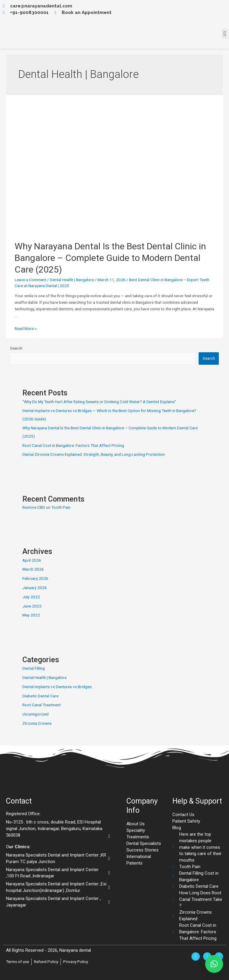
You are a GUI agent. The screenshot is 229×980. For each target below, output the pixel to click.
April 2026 (32, 560)
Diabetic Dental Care (40, 696)
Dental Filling (34, 668)
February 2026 (35, 578)
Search (16, 348)
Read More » (25, 328)
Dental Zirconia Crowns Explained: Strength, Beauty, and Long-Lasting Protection (94, 454)
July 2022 (31, 597)
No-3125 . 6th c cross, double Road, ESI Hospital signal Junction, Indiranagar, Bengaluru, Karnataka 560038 (54, 829)
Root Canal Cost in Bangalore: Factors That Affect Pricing (73, 445)
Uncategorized (35, 714)
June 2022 (32, 606)
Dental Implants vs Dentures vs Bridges (57, 687)
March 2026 (33, 569)
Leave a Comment (30, 280)
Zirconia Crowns (37, 723)
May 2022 (31, 615)
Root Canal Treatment (42, 705)
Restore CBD (34, 507)
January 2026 (35, 588)
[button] (225, 34)
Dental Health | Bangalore (72, 280)
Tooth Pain (61, 507)
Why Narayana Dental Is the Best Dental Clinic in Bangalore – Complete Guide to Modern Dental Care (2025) (110, 258)
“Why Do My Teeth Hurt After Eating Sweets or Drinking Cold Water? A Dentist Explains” (99, 402)
